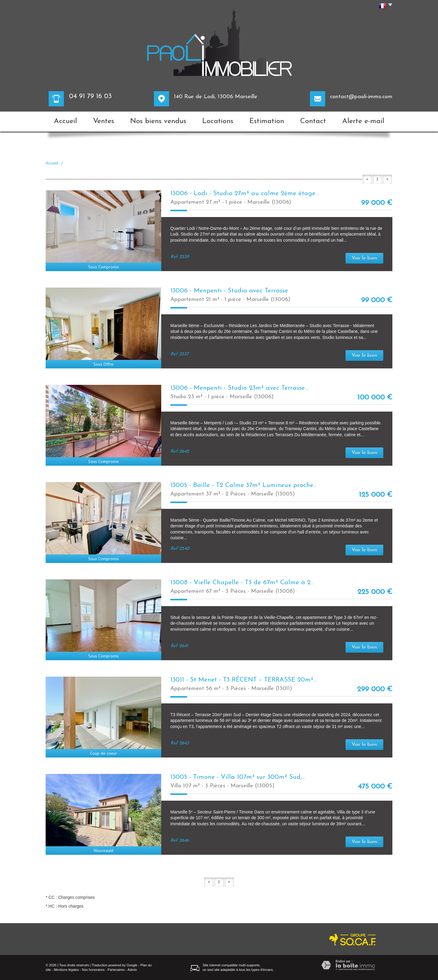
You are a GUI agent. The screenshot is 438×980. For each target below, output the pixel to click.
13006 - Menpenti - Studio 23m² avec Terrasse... (239, 388)
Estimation (267, 121)
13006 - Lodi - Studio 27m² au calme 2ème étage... (245, 193)
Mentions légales (66, 970)
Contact (313, 121)
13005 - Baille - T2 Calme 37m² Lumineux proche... (244, 485)
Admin (132, 970)
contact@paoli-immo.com (361, 97)
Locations (218, 121)
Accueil (65, 121)
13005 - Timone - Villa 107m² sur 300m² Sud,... (238, 777)
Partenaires (116, 970)
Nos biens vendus (158, 121)
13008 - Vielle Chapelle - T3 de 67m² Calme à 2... (242, 583)
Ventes (104, 121)
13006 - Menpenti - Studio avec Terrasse (229, 291)
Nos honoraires (93, 970)
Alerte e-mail (363, 121)
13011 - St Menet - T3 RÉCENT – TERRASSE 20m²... (244, 680)
